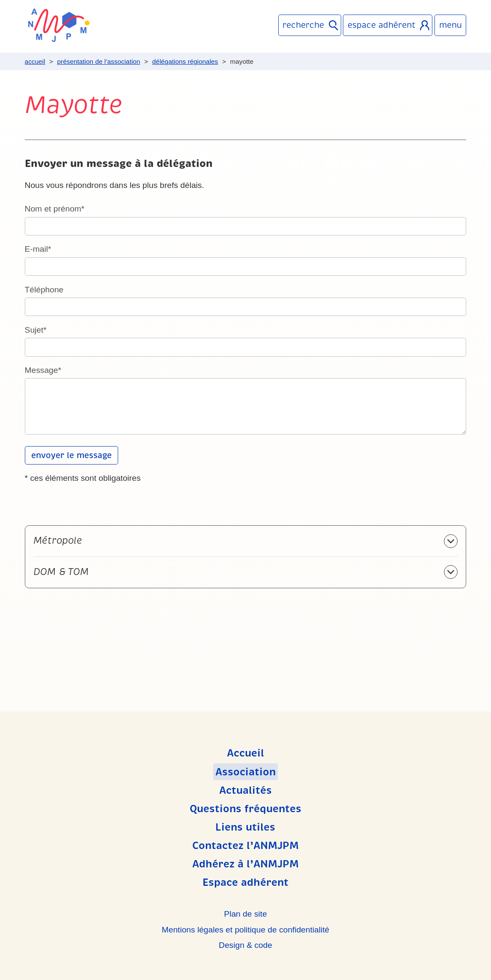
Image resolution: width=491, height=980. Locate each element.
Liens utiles (245, 827)
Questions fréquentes (245, 809)
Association (245, 771)
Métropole (58, 541)
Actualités (245, 790)
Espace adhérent (382, 25)
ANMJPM (59, 25)
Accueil (35, 61)
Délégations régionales (185, 61)
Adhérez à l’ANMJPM (245, 864)
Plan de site (245, 914)
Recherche (303, 25)
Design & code (245, 945)
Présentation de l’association (99, 61)
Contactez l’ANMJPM (245, 846)
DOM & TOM (61, 572)
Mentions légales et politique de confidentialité (245, 930)
